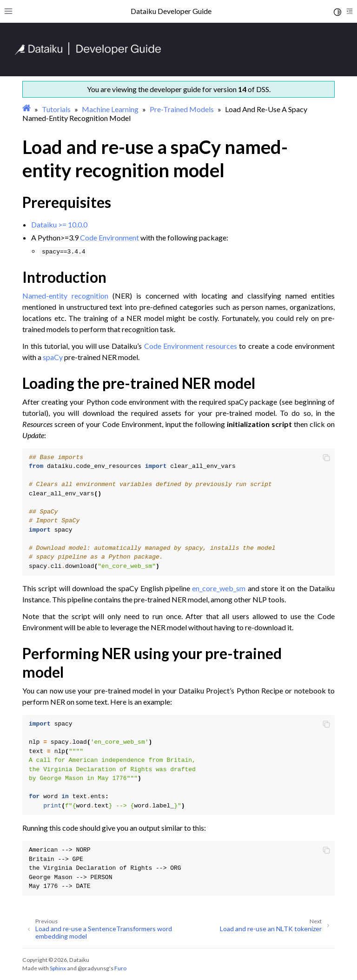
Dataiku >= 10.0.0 (59, 224)
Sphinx (58, 968)
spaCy (53, 357)
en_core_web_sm (219, 588)
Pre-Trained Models (182, 109)
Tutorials (56, 109)
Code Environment (109, 237)
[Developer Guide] (88, 52)
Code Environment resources (191, 346)
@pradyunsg (93, 968)
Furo (120, 968)
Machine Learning (110, 109)
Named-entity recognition (65, 296)
